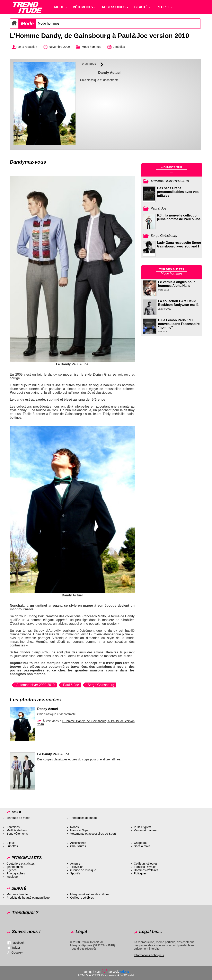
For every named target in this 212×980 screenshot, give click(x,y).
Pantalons (13, 827)
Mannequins (15, 867)
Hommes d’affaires (146, 870)
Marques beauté (17, 894)
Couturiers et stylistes (21, 864)
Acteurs (75, 864)
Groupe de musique (83, 870)
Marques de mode (18, 818)
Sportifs (75, 873)
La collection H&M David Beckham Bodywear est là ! (179, 303)
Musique (12, 877)
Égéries (12, 870)
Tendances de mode (83, 818)
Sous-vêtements (17, 834)
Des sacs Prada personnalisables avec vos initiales (178, 192)
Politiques (140, 873)
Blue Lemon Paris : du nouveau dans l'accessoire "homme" (179, 324)
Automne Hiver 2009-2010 (36, 685)
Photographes (16, 873)
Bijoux (11, 843)
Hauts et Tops (79, 830)
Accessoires (78, 843)
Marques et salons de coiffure (90, 894)
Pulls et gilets (143, 827)
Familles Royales (145, 867)
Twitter (16, 948)
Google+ (17, 953)
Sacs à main (142, 846)
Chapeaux (141, 843)
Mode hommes (49, 23)
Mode (27, 23)
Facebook (18, 943)
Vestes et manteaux (147, 830)
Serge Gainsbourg (101, 685)
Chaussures (78, 846)
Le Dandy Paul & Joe (53, 754)
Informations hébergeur (149, 955)
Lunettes (12, 846)
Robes (74, 827)
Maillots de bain (17, 830)
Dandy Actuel (48, 709)
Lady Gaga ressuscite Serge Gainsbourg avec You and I (179, 244)
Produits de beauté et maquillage (28, 898)
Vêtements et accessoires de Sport (93, 834)
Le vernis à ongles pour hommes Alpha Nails (177, 284)
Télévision (77, 867)
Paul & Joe (71, 685)
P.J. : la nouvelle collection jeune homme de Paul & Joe (179, 217)
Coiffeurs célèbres (146, 864)
